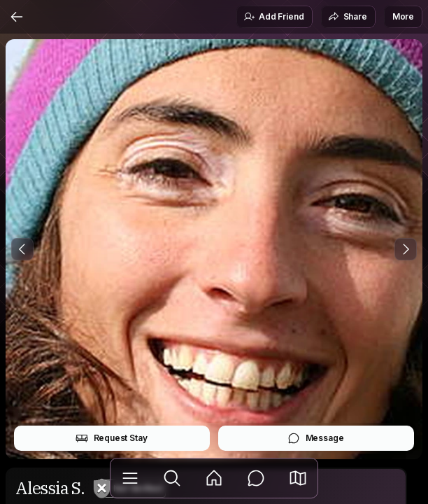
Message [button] (316, 438)
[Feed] (214, 478)
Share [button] (348, 17)
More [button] (403, 16)
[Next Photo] (406, 249)
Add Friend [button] (273, 17)
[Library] (130, 478)
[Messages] (256, 478)
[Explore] (172, 478)
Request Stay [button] (112, 438)
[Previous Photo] (22, 249)
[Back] (17, 17)
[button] (298, 478)
